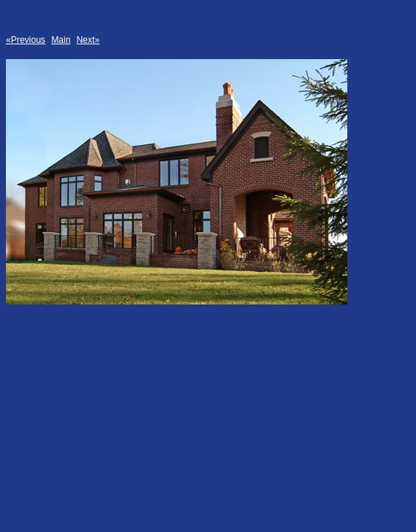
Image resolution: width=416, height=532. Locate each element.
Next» (88, 40)
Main (61, 40)
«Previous (25, 40)
